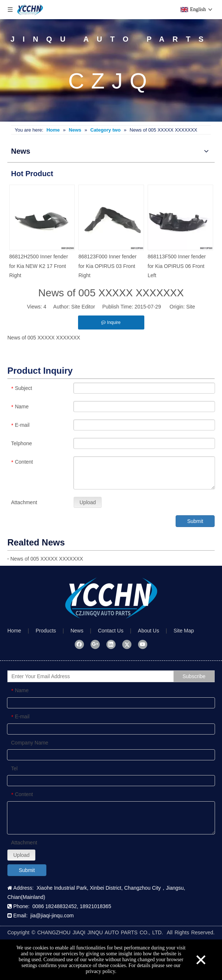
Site (191, 307)
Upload (88, 502)
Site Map (184, 631)
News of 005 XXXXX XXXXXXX (47, 559)
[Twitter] (127, 644)
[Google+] (95, 644)
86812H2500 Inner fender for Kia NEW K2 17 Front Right (39, 266)
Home (14, 631)
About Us (149, 631)
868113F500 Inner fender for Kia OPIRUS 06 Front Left (177, 266)
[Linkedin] (111, 644)
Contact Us (111, 631)
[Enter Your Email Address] (98, 676)
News (77, 631)
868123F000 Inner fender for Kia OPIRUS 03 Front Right (108, 266)
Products (46, 631)
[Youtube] (143, 644)
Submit (195, 521)
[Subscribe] (194, 676)
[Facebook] (79, 644)
